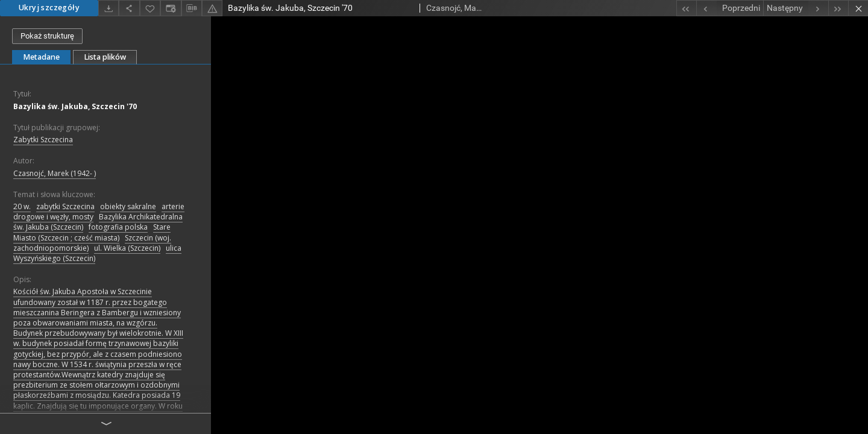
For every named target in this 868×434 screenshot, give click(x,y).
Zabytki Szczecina (43, 140)
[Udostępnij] (129, 8)
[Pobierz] (108, 8)
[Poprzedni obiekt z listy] (730, 8)
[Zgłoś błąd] (212, 8)
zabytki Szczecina (65, 206)
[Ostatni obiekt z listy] (838, 8)
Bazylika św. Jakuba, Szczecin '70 (75, 106)
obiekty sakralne (128, 206)
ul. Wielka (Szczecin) (127, 248)
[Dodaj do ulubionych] (150, 8)
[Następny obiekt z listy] (796, 8)
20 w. (22, 206)
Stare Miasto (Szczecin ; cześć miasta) (92, 232)
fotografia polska (118, 227)
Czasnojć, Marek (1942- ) (55, 173)
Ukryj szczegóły (49, 8)
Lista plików (105, 57)
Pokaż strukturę (47, 36)
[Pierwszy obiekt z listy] (686, 8)
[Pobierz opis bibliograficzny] (192, 8)
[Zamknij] (858, 8)
